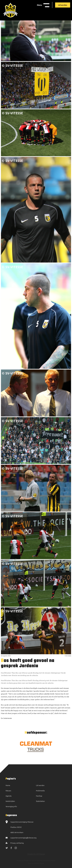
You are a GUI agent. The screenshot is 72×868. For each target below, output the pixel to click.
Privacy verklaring (17, 843)
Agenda (9, 796)
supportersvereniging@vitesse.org (23, 838)
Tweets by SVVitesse (36, 854)
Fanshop (39, 796)
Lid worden (63, 5)
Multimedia (40, 791)
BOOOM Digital (39, 863)
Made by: (31, 863)
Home (8, 785)
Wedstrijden (10, 801)
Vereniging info (11, 806)
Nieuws (8, 791)
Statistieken (40, 801)
